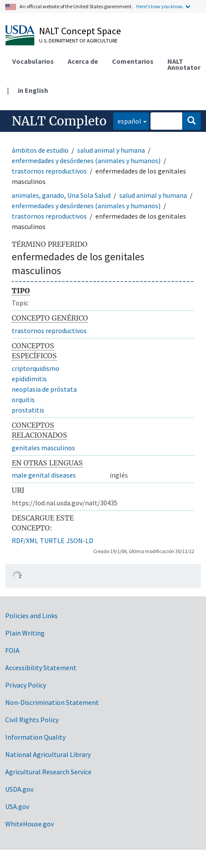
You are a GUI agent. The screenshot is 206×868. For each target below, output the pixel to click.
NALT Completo (59, 121)
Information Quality (35, 737)
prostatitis (28, 410)
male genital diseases (44, 475)
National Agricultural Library (48, 754)
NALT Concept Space (80, 31)
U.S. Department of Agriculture (78, 41)
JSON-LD (80, 540)
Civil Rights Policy (32, 720)
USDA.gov (19, 789)
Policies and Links (31, 616)
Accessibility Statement (41, 668)
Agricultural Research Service (48, 772)
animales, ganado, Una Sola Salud (61, 195)
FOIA (12, 650)
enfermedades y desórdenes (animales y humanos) (86, 160)
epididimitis (29, 379)
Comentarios (133, 61)
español (127, 120)
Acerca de (83, 61)
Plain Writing (25, 633)
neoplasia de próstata (44, 389)
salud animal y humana (111, 150)
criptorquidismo (36, 368)
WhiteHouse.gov (29, 824)
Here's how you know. (160, 6)
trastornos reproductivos (49, 171)
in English (33, 90)
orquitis (23, 400)
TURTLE (52, 540)
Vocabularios (33, 61)
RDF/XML (25, 540)
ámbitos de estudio (40, 150)
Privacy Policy (26, 685)
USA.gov (17, 806)
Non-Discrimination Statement (52, 702)
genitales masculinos (43, 448)
